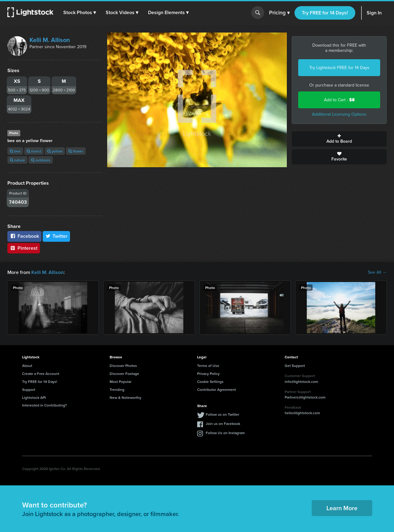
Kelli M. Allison (50, 40)
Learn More (342, 508)
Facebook (24, 236)
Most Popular (121, 382)
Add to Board (339, 139)
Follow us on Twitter (222, 414)
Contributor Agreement (217, 389)
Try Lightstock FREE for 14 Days (339, 68)
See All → (377, 272)
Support (29, 389)
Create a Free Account (41, 374)
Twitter (57, 236)
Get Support (295, 366)
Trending (117, 389)
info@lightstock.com (301, 382)
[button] (80, 13)
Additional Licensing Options (339, 114)
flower (76, 151)
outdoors (41, 160)
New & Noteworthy (125, 397)
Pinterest (24, 248)
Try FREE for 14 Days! (325, 13)
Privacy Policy (208, 374)
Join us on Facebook (223, 424)
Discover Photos (123, 366)
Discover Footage (124, 374)
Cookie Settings (210, 382)
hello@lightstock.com (302, 413)
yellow (55, 151)
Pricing (279, 13)
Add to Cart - (339, 100)
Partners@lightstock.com (305, 397)
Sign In (374, 13)
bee (15, 151)
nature (17, 160)
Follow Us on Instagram (225, 433)
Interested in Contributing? (45, 405)
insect (34, 151)
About (27, 366)
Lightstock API (34, 397)
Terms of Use (208, 366)
